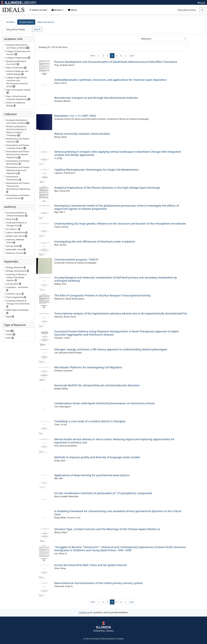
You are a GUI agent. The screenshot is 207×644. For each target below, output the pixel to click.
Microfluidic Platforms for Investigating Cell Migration (88, 367)
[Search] (188, 10)
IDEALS (13, 10)
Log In (201, 3)
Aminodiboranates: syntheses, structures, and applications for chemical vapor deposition (110, 80)
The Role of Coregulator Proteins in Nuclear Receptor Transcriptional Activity (102, 295)
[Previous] (99, 56)
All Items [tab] (11, 22)
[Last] (132, 56)
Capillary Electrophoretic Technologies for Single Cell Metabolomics (97, 170)
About (72, 10)
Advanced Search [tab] (46, 22)
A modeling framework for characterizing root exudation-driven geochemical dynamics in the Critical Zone (118, 513)
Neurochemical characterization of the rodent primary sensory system (98, 583)
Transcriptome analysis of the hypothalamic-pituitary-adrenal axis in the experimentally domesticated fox (121, 313)
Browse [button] (57, 10)
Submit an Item (38, 10)
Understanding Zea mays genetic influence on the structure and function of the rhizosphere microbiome (120, 224)
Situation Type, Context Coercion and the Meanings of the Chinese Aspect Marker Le (107, 529)
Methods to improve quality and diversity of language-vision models (97, 457)
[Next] (126, 56)
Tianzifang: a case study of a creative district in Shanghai (90, 421)
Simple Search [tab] (26, 22)
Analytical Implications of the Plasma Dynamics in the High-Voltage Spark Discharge (107, 188)
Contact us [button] (84, 612)
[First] (93, 56)
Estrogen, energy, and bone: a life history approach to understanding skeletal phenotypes (111, 349)
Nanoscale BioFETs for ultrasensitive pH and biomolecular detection (97, 385)
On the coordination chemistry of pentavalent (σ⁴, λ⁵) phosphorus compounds (103, 493)
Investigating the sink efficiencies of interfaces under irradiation (95, 242)
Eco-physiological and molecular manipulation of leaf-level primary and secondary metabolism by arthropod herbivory (116, 279)
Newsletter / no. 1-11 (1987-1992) (75, 116)
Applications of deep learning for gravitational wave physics (92, 475)
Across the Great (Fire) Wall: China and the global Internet (90, 565)
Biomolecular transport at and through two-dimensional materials (96, 98)
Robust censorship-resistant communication (82, 134)
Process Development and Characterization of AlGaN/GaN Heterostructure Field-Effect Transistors (116, 62)
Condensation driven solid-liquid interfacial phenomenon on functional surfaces (105, 403)
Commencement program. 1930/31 (76, 259)
